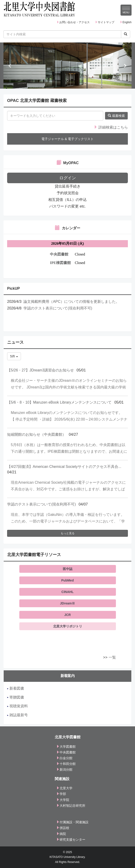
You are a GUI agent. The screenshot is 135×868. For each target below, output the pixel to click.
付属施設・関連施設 (72, 822)
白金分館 (64, 758)
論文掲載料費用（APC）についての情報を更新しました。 (71, 302)
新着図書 (16, 688)
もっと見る (68, 533)
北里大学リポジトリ (68, 626)
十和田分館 (66, 764)
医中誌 (68, 569)
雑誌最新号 (17, 715)
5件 (14, 356)
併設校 (63, 828)
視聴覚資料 (17, 706)
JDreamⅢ (67, 603)
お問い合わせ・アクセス (73, 22)
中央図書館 (66, 752)
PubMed (67, 580)
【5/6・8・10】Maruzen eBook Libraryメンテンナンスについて (59, 402)
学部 (61, 794)
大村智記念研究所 (71, 806)
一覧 (112, 657)
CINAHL (67, 592)
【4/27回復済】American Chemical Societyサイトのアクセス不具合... (64, 467)
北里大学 (64, 788)
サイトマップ (105, 22)
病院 (61, 834)
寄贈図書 (16, 697)
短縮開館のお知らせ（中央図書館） (37, 434)
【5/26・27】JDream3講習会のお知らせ (40, 370)
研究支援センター (71, 840)
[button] (10, 66)
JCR (67, 615)
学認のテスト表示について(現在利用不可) (58, 308)
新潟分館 (64, 770)
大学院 (63, 800)
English (126, 22)
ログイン (68, 178)
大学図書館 (66, 747)
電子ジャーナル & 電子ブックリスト (67, 139)
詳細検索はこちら (111, 127)
